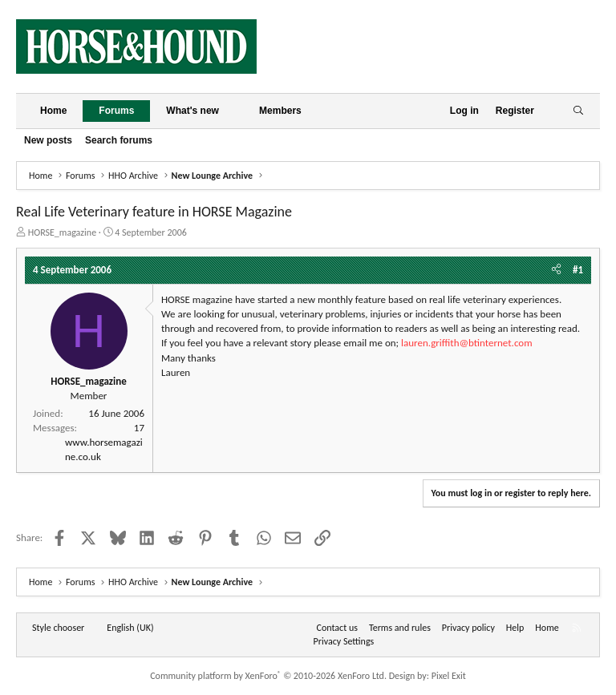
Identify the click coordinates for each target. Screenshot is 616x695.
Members (280, 111)
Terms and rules (400, 628)
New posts (48, 140)
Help (515, 628)
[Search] (578, 111)
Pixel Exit (449, 676)
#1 (578, 270)
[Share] (556, 270)
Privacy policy (468, 628)
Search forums (119, 140)
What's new (192, 111)
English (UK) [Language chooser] (130, 628)
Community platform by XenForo (268, 676)
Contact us (337, 628)
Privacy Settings (344, 641)
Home (53, 111)
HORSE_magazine (62, 232)
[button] (232, 111)
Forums (116, 111)
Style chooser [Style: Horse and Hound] (58, 628)
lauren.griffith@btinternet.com (467, 343)
